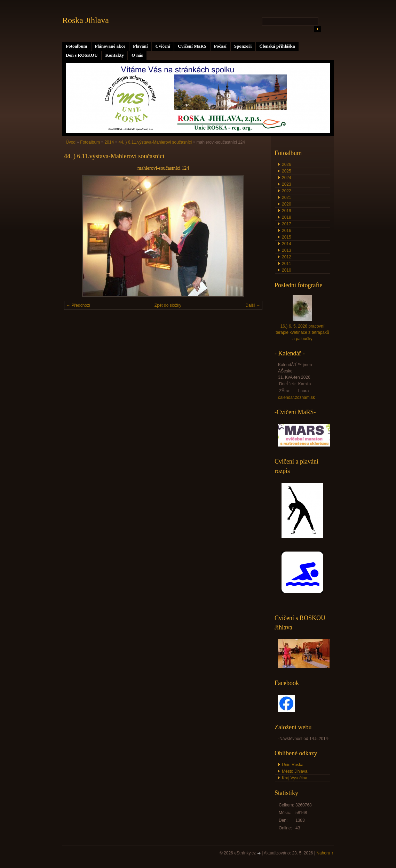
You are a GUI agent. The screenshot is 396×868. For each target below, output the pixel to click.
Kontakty (115, 55)
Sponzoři (243, 46)
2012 (287, 257)
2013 (287, 250)
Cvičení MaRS (192, 46)
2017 (287, 224)
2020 (287, 204)
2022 (287, 191)
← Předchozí (78, 305)
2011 (287, 264)
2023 (287, 184)
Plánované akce (110, 46)
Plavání (140, 46)
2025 (287, 171)
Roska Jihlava (86, 20)
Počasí (220, 46)
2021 (287, 198)
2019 (287, 211)
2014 (109, 142)
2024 (287, 178)
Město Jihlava (295, 771)
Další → (253, 305)
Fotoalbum (77, 46)
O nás (137, 55)
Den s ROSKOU (82, 55)
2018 (287, 217)
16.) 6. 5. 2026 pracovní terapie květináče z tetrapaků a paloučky (302, 332)
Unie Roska (293, 765)
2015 (287, 237)
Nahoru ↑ (325, 853)
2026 (287, 164)
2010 (287, 270)
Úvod (71, 142)
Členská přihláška (277, 46)
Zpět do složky (168, 305)
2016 (287, 231)
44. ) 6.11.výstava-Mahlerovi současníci (155, 142)
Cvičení (163, 46)
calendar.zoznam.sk (296, 397)
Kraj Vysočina (295, 778)
